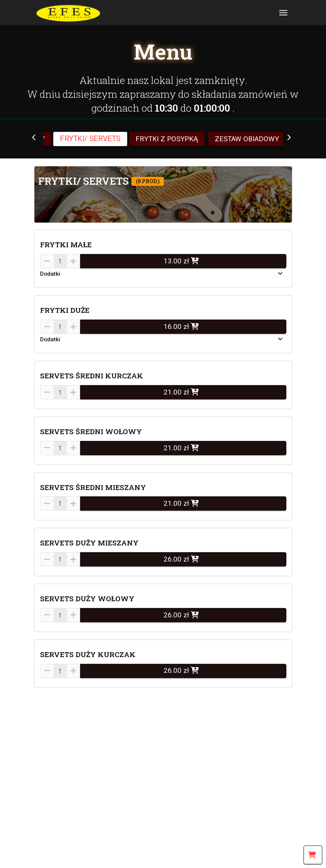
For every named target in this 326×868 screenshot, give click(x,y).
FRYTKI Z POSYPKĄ (167, 139)
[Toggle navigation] (283, 13)
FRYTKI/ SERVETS (90, 139)
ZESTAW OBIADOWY (247, 139)
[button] (163, 194)
